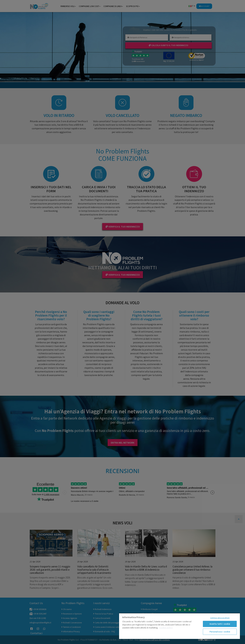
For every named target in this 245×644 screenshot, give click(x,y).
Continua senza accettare (220, 618)
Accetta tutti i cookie (220, 624)
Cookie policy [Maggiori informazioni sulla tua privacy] (166, 628)
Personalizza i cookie (220, 632)
